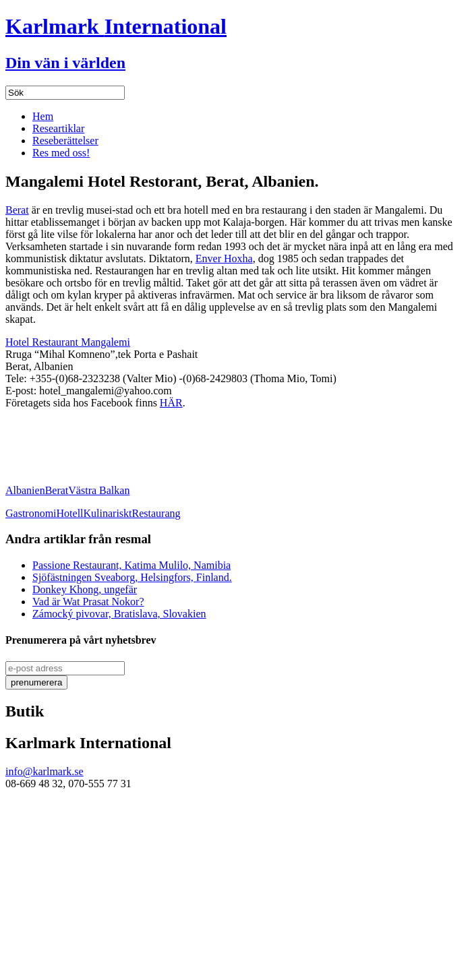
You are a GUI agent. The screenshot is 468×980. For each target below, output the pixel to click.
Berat (17, 210)
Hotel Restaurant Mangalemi (68, 342)
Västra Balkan (99, 490)
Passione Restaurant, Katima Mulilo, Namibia (131, 565)
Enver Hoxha (224, 258)
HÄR (171, 403)
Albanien (25, 490)
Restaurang (156, 513)
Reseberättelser (65, 141)
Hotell (70, 513)
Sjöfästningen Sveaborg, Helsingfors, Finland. (132, 577)
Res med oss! (61, 153)
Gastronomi (31, 513)
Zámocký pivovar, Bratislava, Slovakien (119, 614)
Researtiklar (58, 128)
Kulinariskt (108, 513)
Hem (43, 116)
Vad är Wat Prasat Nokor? (88, 602)
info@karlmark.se (45, 771)
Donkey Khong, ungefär (85, 589)
